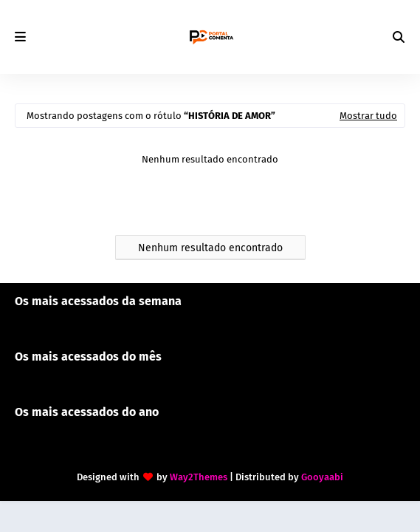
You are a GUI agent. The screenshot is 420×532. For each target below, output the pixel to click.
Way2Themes (199, 477)
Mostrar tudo (368, 116)
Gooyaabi (322, 477)
